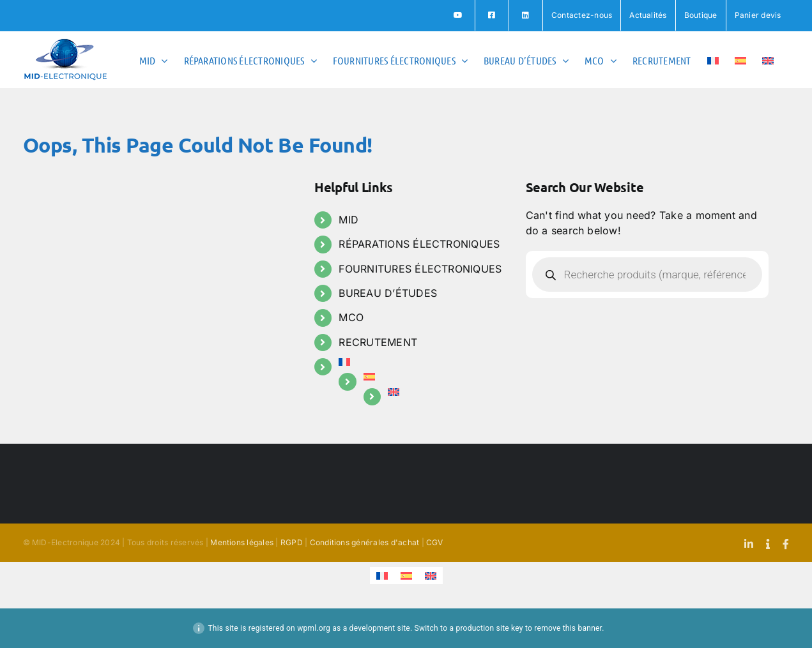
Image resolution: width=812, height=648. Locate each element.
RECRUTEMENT (378, 342)
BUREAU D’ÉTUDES (388, 293)
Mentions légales (242, 542)
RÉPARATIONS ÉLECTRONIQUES (419, 244)
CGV (435, 542)
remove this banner (568, 628)
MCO (351, 317)
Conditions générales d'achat (365, 542)
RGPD (292, 542)
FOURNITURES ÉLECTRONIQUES (420, 269)
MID (349, 220)
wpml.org (314, 628)
